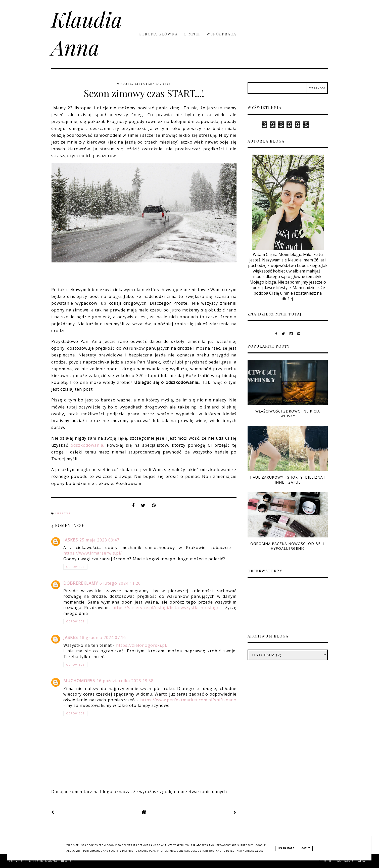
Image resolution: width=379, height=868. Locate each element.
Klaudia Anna (87, 33)
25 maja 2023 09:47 (99, 540)
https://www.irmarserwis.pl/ (93, 553)
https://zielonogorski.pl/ (142, 645)
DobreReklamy (81, 583)
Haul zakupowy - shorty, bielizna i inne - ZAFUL (288, 480)
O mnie (193, 34)
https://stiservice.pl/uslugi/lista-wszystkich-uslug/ (165, 608)
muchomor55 (79, 681)
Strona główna (159, 34)
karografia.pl (357, 861)
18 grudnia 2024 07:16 (103, 637)
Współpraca (221, 34)
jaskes (71, 540)
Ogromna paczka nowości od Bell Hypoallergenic (288, 546)
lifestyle (63, 514)
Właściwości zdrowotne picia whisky (288, 414)
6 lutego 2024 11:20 (120, 583)
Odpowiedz (75, 567)
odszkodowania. (87, 445)
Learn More (286, 848)
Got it (306, 848)
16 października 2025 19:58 (125, 681)
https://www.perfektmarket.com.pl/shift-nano (188, 700)
